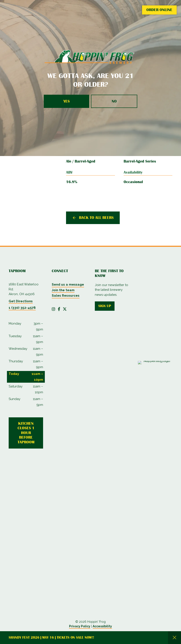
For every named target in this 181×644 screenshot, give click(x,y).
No (114, 101)
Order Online (159, 10)
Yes (67, 101)
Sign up (105, 306)
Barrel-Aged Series (140, 161)
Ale (69, 161)
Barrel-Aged (85, 161)
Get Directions (21, 301)
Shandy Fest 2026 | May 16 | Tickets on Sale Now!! (51, 637)
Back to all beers (96, 218)
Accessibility (102, 626)
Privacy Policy (80, 626)
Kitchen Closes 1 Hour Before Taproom (26, 433)
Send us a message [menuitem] (68, 285)
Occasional (133, 182)
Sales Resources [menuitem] (66, 296)
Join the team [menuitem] (63, 290)
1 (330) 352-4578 (22, 308)
